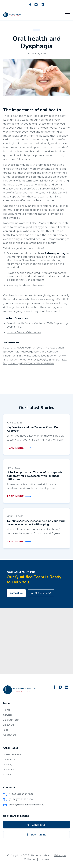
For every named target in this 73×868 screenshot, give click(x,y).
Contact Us (16, 593)
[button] (67, 15)
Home (7, 710)
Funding (8, 765)
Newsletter (9, 760)
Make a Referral (12, 755)
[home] (12, 15)
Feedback (9, 770)
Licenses (44, 859)
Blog (6, 730)
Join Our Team (11, 720)
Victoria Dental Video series (24, 332)
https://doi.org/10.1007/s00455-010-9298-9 (28, 364)
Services (8, 715)
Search (7, 775)
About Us (9, 725)
